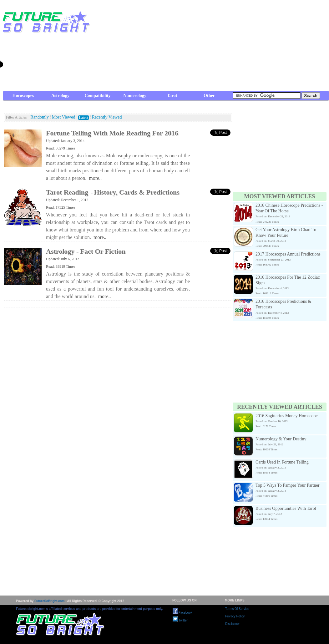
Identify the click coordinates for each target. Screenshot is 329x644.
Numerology (135, 96)
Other (209, 96)
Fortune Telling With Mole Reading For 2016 (112, 133)
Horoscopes (23, 96)
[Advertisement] (219, 47)
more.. (95, 178)
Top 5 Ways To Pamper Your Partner (287, 485)
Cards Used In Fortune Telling (282, 462)
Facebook (182, 613)
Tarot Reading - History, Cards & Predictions (113, 192)
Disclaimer (233, 624)
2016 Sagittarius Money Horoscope (287, 416)
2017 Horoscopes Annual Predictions (288, 254)
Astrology (60, 96)
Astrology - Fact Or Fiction (86, 251)
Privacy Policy (235, 616)
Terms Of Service (237, 609)
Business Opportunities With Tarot (286, 508)
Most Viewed (64, 117)
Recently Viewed (107, 117)
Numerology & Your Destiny (281, 439)
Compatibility (97, 96)
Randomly (39, 117)
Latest (83, 118)
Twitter (180, 620)
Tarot (172, 96)
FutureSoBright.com (50, 601)
